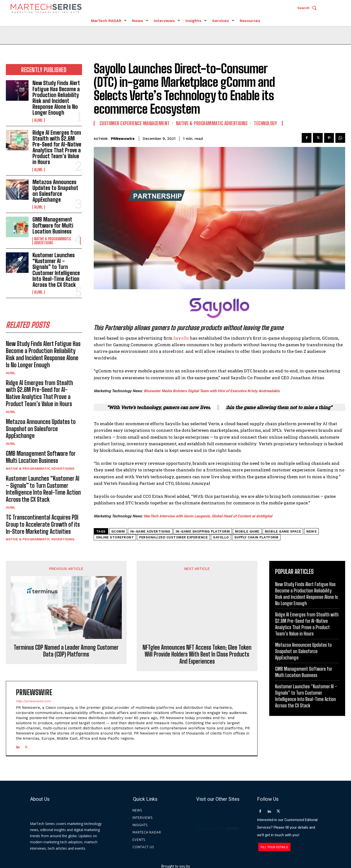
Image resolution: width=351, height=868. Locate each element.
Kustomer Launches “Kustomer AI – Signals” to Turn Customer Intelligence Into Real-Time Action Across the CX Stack (56, 270)
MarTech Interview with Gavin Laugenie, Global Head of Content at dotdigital (208, 516)
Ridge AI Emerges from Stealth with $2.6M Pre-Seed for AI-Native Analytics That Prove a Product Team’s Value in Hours (57, 147)
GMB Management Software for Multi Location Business (53, 225)
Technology (265, 123)
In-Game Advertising (150, 531)
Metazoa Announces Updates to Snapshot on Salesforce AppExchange (55, 191)
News (311, 531)
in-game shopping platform (203, 531)
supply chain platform (256, 537)
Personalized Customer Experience (173, 537)
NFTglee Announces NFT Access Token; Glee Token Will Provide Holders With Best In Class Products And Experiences (197, 611)
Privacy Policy (220, 846)
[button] (308, 8)
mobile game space (283, 531)
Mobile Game (247, 531)
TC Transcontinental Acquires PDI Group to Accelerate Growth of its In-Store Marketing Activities (43, 524)
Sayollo (181, 338)
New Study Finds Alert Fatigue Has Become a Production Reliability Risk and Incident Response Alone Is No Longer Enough (56, 98)
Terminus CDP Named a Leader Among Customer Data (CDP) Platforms (66, 594)
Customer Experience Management (135, 123)
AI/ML (39, 120)
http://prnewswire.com (33, 658)
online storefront (115, 537)
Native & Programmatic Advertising (53, 241)
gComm (118, 531)
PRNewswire (123, 139)
